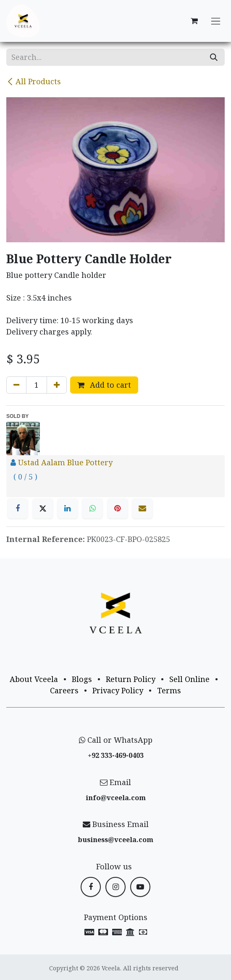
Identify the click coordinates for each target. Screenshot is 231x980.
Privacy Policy (118, 690)
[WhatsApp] (92, 508)
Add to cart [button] (104, 385)
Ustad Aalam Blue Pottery (65, 462)
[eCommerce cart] (194, 21)
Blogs (82, 679)
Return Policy (131, 679)
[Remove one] (16, 385)
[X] (43, 508)
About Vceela (34, 679)
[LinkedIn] (68, 508)
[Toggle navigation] (216, 21)
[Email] (142, 508)
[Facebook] (18, 508)
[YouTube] (140, 887)
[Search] (214, 57)
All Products (34, 81)
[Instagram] (115, 887)
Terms (169, 690)
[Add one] (57, 385)
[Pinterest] (118, 508)
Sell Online (189, 679)
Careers (64, 690)
